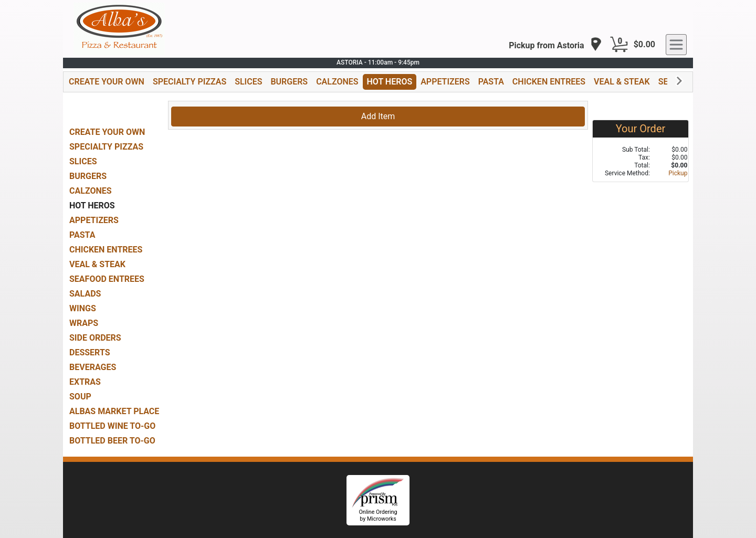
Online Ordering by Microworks (378, 515)
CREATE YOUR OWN (107, 82)
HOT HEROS (390, 82)
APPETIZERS (445, 82)
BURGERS (289, 82)
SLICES (248, 82)
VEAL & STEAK (622, 82)
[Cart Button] (619, 45)
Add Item (378, 116)
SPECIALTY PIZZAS (190, 82)
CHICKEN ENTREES (549, 82)
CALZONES (337, 82)
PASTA (491, 82)
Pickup (678, 173)
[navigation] (555, 45)
